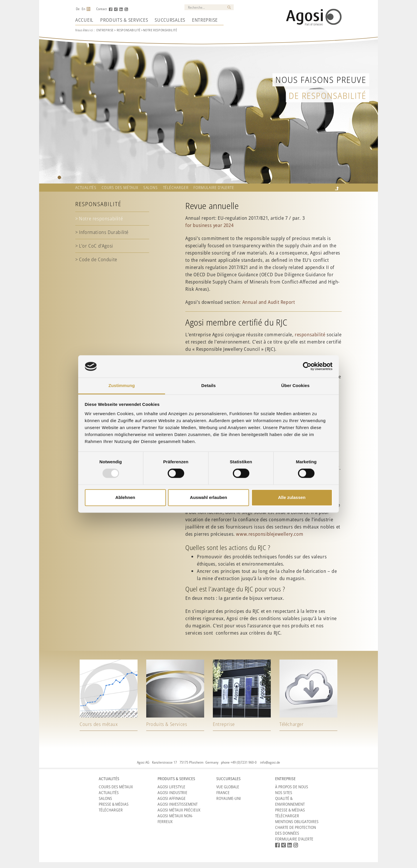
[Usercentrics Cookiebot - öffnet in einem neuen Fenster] (307, 366)
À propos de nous (292, 787)
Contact (101, 9)
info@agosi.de (270, 762)
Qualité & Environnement (290, 801)
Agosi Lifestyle (171, 787)
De (78, 9)
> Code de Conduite (96, 259)
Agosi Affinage (172, 798)
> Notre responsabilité (99, 218)
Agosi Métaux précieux (179, 810)
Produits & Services (124, 20)
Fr (88, 9)
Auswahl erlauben (209, 497)
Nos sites (284, 792)
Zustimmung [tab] (122, 385)
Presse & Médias (114, 804)
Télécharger (176, 188)
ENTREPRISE (105, 30)
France (223, 792)
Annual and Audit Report (269, 302)
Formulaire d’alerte (214, 188)
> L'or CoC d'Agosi (94, 246)
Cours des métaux (120, 188)
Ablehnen (125, 497)
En (83, 9)
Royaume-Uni (229, 798)
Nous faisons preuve (321, 80)
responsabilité (310, 334)
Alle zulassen (292, 497)
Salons (151, 188)
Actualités (86, 188)
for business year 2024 (209, 225)
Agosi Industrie (172, 792)
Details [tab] (209, 385)
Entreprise (205, 20)
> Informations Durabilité (102, 232)
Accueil (84, 20)
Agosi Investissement (178, 804)
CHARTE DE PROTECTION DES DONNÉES (296, 830)
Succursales (170, 20)
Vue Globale (228, 787)
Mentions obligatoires (297, 821)
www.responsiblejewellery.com (270, 534)
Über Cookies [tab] (295, 385)
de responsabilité (328, 96)
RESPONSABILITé (129, 30)
